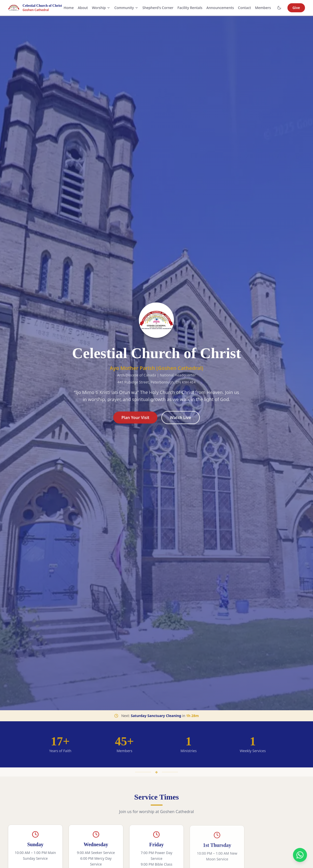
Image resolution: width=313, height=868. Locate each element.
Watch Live (181, 420)
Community (126, 8)
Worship (101, 8)
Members (263, 8)
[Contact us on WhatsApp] (300, 855)
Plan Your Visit (135, 420)
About (83, 8)
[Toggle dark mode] (279, 8)
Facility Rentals (190, 8)
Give (296, 8)
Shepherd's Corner (158, 8)
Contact (245, 8)
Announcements (220, 8)
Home (69, 8)
